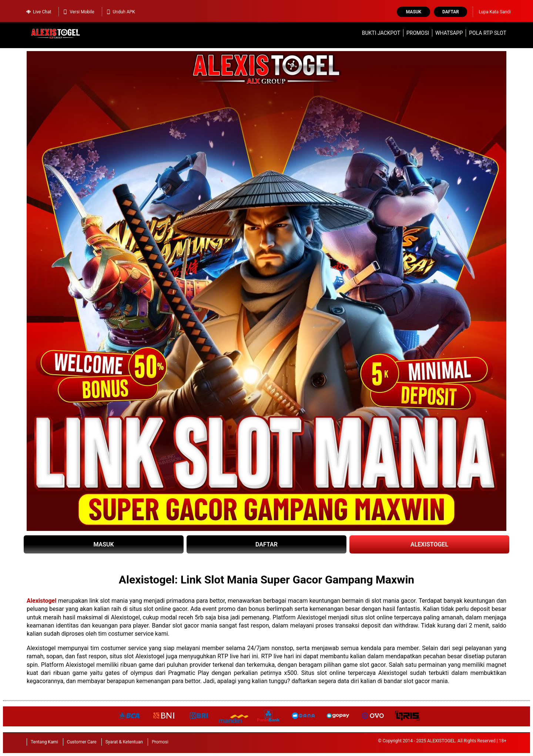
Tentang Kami (44, 742)
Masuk (414, 12)
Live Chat (38, 12)
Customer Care (82, 742)
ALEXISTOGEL (429, 544)
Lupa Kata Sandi (495, 12)
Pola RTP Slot (488, 33)
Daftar (451, 12)
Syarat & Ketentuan (124, 742)
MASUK (103, 544)
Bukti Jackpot (381, 33)
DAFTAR (266, 544)
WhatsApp (449, 33)
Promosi (418, 33)
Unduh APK (120, 12)
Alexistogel (41, 601)
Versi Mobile (78, 12)
